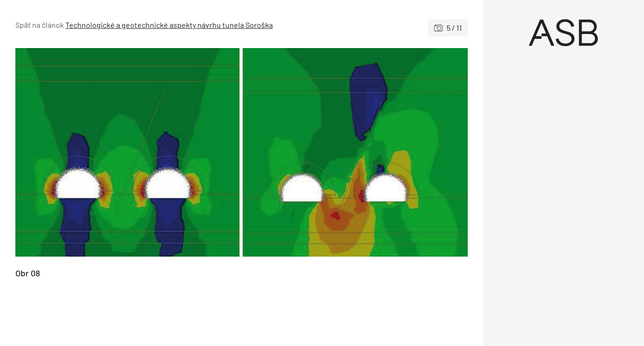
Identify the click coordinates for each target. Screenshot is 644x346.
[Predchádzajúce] (128, 152)
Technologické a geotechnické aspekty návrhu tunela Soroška (169, 25)
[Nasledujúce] (355, 152)
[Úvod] (564, 33)
